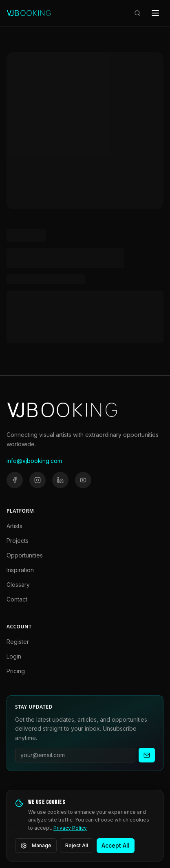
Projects (18, 541)
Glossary (18, 585)
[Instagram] (38, 480)
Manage (36, 846)
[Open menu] (155, 13)
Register (18, 642)
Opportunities (25, 555)
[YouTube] (83, 480)
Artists (14, 526)
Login (14, 656)
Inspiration (20, 570)
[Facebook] (15, 480)
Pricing (16, 671)
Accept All (116, 845)
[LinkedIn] (60, 480)
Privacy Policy (70, 828)
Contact (17, 599)
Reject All (77, 845)
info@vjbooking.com (34, 461)
